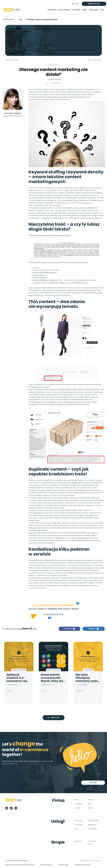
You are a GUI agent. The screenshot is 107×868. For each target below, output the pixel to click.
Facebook (70, 629)
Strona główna (9, 19)
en (77, 4)
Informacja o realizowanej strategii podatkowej (20, 865)
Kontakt (91, 808)
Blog (102, 10)
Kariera (91, 800)
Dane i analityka (64, 10)
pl (73, 4)
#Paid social (80, 691)
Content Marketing (53, 64)
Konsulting (76, 10)
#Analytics (10, 691)
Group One (78, 841)
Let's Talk (93, 783)
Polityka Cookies (64, 865)
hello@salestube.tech (54, 614)
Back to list (53, 718)
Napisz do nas (94, 4)
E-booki (77, 808)
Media (85, 10)
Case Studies (93, 829)
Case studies (94, 10)
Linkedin (94, 629)
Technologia (52, 10)
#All (46, 83)
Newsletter (78, 804)
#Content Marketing (56, 83)
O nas (77, 800)
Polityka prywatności (46, 865)
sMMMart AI (92, 825)
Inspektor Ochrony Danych (83, 865)
